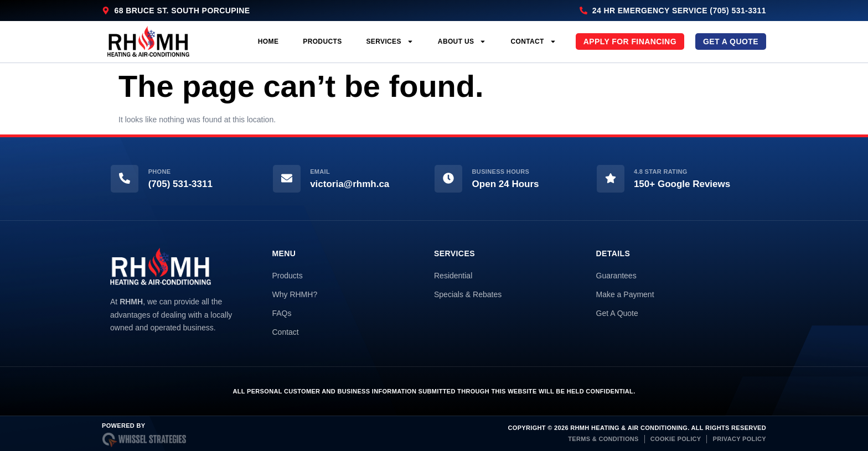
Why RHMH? (295, 294)
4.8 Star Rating (661, 172)
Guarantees (616, 276)
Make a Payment (625, 294)
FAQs (282, 313)
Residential (453, 276)
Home (268, 42)
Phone (160, 172)
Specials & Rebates (468, 294)
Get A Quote (617, 313)
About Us (462, 42)
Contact (533, 42)
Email (320, 172)
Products (322, 42)
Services (390, 42)
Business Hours (501, 172)
